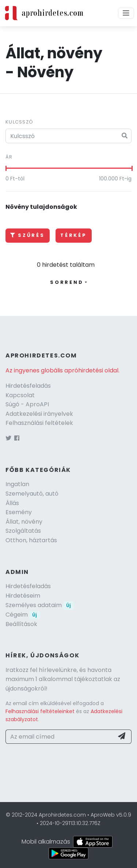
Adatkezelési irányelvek (39, 414)
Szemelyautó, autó (32, 494)
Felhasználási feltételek (39, 423)
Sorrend (67, 282)
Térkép (74, 235)
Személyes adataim (40, 605)
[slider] (6, 168)
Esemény (19, 512)
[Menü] (126, 13)
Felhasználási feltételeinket (40, 711)
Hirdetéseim (23, 596)
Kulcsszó (19, 122)
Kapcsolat (20, 395)
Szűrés (28, 235)
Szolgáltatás (23, 531)
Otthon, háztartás (31, 540)
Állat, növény (24, 522)
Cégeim (23, 615)
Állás (12, 503)
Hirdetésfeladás (28, 386)
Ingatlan (17, 484)
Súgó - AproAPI (27, 404)
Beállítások (21, 624)
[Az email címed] (60, 737)
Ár (9, 157)
